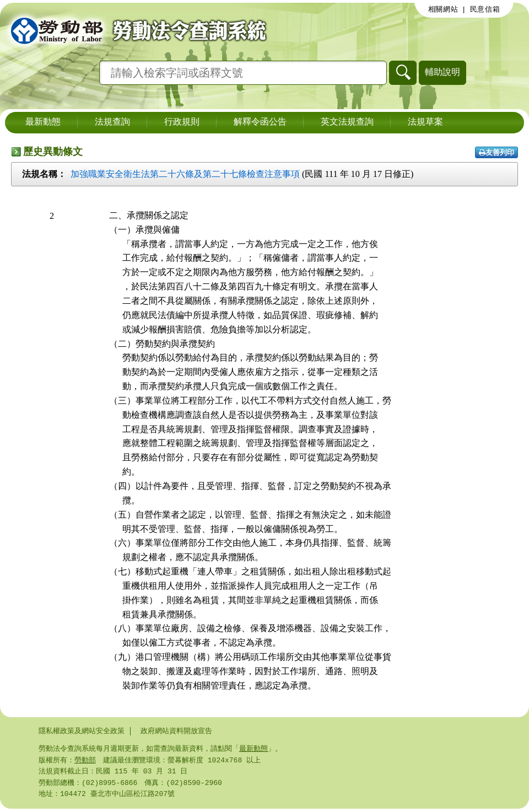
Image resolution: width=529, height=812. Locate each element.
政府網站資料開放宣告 (176, 731)
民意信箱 (485, 9)
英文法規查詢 (347, 122)
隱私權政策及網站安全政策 (82, 731)
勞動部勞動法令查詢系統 (135, 30)
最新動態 (43, 122)
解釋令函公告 (260, 122)
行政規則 (182, 122)
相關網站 (443, 9)
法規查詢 (112, 122)
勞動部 (85, 761)
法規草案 (425, 122)
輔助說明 (442, 72)
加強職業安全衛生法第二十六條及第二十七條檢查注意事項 (185, 174)
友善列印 (496, 152)
